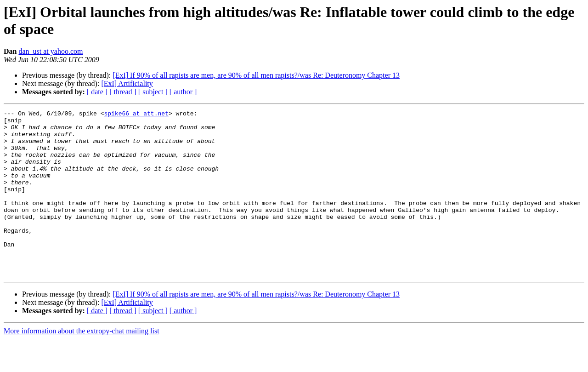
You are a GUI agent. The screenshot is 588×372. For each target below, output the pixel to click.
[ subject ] (153, 92)
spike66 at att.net (136, 114)
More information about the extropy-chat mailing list (82, 364)
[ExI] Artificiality (127, 83)
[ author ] (183, 92)
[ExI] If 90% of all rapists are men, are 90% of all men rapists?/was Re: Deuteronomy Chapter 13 (256, 75)
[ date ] (97, 92)
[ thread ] (123, 92)
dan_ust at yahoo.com (51, 51)
